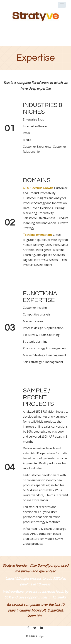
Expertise (35, 58)
